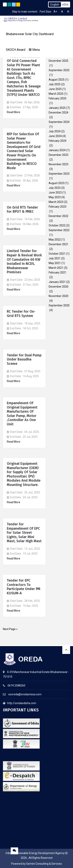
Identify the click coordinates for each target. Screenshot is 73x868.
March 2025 (56, 94)
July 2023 (55, 188)
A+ (55, 12)
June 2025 (55, 89)
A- (69, 12)
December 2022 (58, 216)
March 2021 (56, 268)
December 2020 (58, 287)
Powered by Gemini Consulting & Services (36, 864)
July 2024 (55, 131)
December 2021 (58, 244)
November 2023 (58, 164)
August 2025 (57, 80)
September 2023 (59, 174)
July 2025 (55, 84)
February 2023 (58, 207)
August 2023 (57, 183)
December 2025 (58, 61)
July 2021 (55, 258)
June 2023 (55, 192)
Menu (34, 50)
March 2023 (56, 202)
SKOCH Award (16, 50)
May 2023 (55, 197)
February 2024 (58, 141)
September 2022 (59, 230)
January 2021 (57, 282)
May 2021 (55, 263)
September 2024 (59, 122)
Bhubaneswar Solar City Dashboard (30, 34)
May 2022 (55, 240)
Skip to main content (25, 12)
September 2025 (59, 70)
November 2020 (58, 296)
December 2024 (58, 113)
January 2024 (57, 150)
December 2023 (58, 155)
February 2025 (58, 98)
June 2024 (55, 136)
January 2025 (57, 108)
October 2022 (57, 225)
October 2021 (57, 254)
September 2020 (59, 305)
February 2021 (58, 272)
